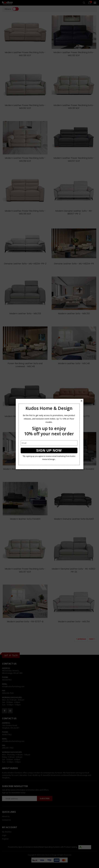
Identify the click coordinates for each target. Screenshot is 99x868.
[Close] (82, 401)
